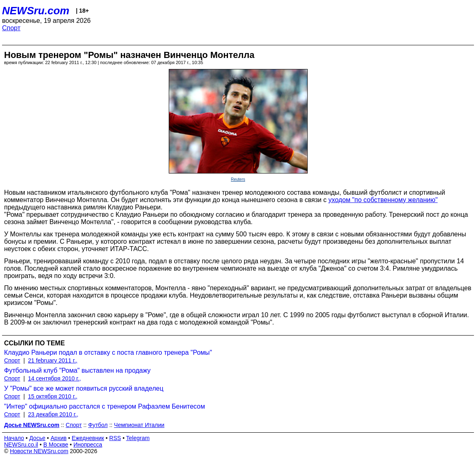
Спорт (11, 28)
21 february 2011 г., (53, 360)
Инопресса (88, 445)
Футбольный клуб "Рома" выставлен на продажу (77, 370)
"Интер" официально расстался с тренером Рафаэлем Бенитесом (105, 406)
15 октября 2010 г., (53, 396)
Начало (14, 438)
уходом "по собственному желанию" (383, 200)
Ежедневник (88, 438)
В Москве (56, 445)
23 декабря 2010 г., (53, 414)
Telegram (138, 438)
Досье (37, 438)
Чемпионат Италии (139, 425)
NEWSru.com (36, 11)
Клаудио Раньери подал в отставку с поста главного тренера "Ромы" (108, 352)
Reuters (238, 179)
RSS (115, 438)
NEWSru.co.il (21, 445)
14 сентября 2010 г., (55, 378)
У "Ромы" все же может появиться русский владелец (84, 388)
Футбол (98, 425)
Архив (59, 438)
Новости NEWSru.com (39, 451)
